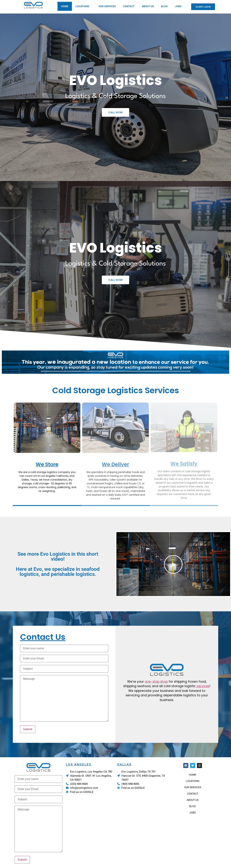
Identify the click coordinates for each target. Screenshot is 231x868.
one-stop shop (156, 682)
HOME (65, 6)
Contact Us (43, 637)
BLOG (164, 6)
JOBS (178, 6)
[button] (173, 564)
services (203, 686)
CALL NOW (115, 112)
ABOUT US (148, 6)
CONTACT (129, 6)
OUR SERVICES (107, 6)
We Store (47, 464)
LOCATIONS (83, 6)
